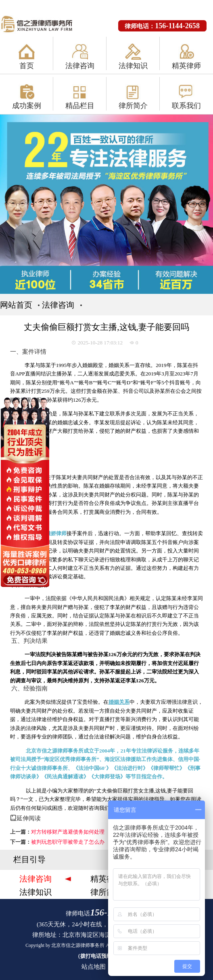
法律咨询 (80, 66)
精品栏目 (80, 106)
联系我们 (186, 106)
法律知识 (133, 66)
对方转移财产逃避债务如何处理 (68, 832)
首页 (27, 66)
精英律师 (186, 66)
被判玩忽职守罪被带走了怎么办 (68, 842)
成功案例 (27, 106)
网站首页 (16, 305)
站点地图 (94, 967)
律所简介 (133, 106)
